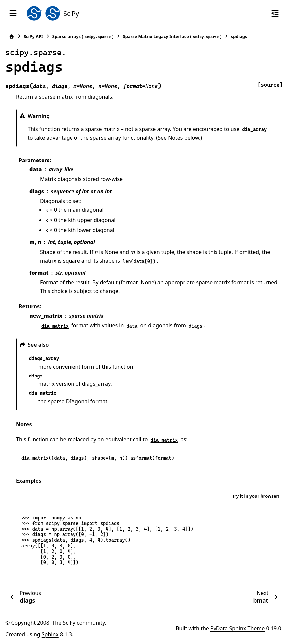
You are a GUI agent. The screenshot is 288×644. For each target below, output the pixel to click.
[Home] (12, 36)
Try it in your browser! (256, 496)
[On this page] (275, 13)
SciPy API (33, 36)
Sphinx (50, 634)
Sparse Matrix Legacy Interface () (172, 36)
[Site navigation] (13, 13)
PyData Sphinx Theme (237, 628)
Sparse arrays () (83, 36)
